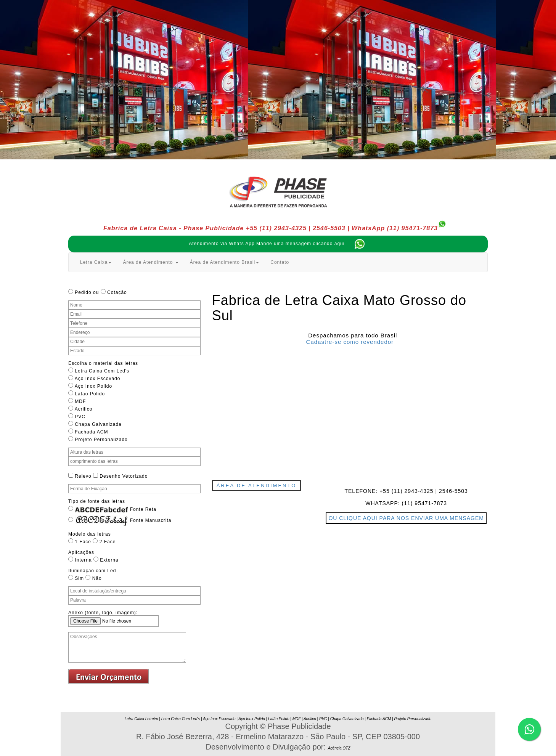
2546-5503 (329, 228)
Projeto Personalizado (413, 719)
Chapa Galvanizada (347, 719)
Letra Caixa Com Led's (181, 719)
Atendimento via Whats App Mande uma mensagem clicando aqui (281, 244)
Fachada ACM (379, 719)
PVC (323, 719)
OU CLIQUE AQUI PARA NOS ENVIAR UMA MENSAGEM (406, 518)
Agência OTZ (339, 748)
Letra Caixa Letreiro (141, 719)
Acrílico (310, 719)
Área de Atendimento (257, 486)
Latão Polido (279, 719)
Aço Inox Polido (252, 719)
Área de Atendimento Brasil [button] (224, 262)
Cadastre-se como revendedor (350, 342)
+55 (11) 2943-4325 (276, 228)
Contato (280, 262)
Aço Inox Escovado (219, 719)
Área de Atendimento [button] (150, 262)
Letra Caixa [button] (96, 262)
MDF (296, 719)
